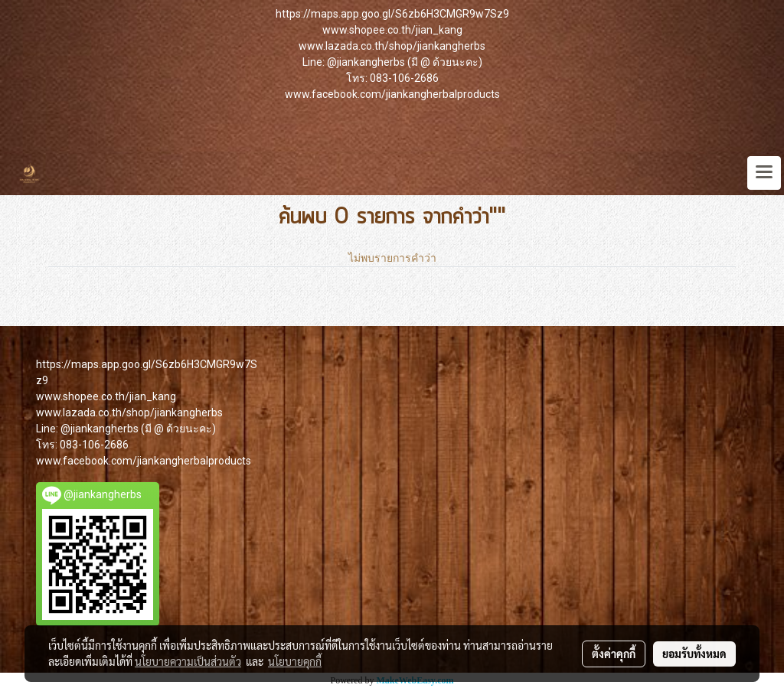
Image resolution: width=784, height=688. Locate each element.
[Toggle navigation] (764, 173)
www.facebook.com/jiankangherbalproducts (392, 94)
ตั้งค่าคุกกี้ (614, 654)
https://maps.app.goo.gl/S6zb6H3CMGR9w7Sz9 (392, 14)
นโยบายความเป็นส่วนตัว (188, 661)
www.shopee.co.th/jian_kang (392, 30)
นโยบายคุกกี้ (295, 661)
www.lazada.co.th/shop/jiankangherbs (392, 46)
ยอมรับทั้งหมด (694, 654)
